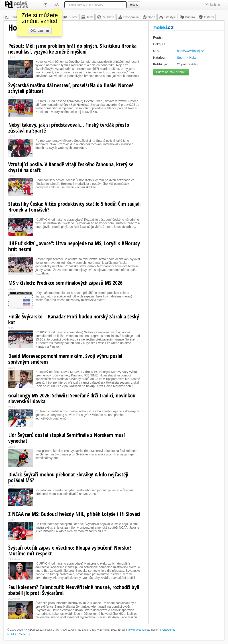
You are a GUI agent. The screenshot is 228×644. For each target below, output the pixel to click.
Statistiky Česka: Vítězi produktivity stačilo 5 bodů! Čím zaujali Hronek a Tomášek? (74, 207)
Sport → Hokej (187, 58)
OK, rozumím (40, 31)
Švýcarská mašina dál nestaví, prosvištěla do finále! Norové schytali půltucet (71, 88)
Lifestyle (167, 17)
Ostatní (206, 17)
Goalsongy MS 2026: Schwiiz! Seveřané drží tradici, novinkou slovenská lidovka (72, 398)
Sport (149, 17)
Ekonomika (128, 17)
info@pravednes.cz (138, 630)
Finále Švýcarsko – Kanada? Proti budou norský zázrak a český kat (74, 319)
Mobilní (12, 634)
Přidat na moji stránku (171, 72)
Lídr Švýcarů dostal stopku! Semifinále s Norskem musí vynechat (67, 438)
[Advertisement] (186, 106)
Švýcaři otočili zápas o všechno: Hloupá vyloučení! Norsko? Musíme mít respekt (70, 550)
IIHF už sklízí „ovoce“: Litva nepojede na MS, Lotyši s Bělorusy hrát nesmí (74, 246)
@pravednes (168, 630)
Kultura (187, 17)
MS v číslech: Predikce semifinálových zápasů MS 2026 (65, 283)
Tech (87, 17)
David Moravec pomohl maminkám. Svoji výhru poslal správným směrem (65, 359)
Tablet (23, 634)
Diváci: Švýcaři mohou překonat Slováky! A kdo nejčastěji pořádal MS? (68, 477)
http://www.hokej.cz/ (191, 51)
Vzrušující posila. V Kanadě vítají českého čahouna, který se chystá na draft (71, 167)
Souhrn (13, 17)
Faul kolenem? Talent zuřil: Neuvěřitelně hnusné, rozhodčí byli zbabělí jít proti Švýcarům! (74, 590)
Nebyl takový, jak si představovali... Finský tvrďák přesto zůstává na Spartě (69, 128)
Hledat (134, 5)
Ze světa (106, 17)
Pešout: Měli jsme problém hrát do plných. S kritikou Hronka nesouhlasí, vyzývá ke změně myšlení (72, 49)
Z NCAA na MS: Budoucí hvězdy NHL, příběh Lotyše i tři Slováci (74, 514)
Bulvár (70, 17)
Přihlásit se (212, 5)
